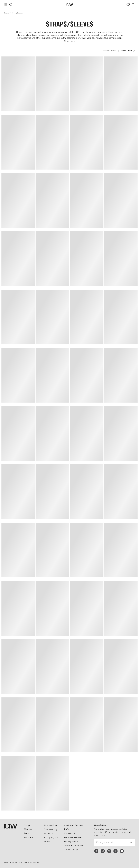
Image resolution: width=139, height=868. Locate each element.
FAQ (66, 829)
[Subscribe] (131, 842)
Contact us (70, 833)
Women (28, 829)
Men (26, 833)
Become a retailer (73, 837)
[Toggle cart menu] (133, 5)
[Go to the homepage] (70, 5)
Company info (51, 837)
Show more (69, 41)
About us (49, 833)
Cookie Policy (71, 853)
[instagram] (103, 851)
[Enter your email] (111, 842)
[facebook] (96, 851)
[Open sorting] (132, 51)
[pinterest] (109, 851)
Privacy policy (71, 842)
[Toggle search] (11, 5)
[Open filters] (122, 51)
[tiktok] (115, 851)
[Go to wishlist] (128, 5)
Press (47, 842)
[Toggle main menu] (6, 5)
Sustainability (51, 829)
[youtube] (122, 851)
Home (6, 13)
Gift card (29, 837)
